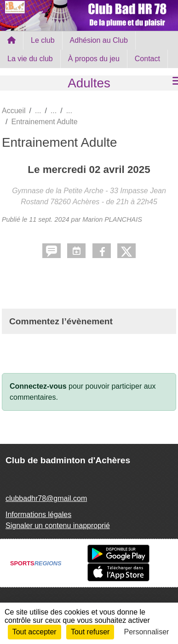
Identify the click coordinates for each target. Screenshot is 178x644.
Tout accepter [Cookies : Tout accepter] (34, 632)
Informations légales (38, 515)
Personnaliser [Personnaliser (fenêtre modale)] (147, 632)
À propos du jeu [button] (94, 59)
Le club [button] (43, 40)
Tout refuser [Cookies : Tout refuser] (90, 632)
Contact (147, 59)
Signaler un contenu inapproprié (58, 526)
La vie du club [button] (30, 59)
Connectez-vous (38, 386)
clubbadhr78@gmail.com (46, 498)
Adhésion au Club (99, 40)
